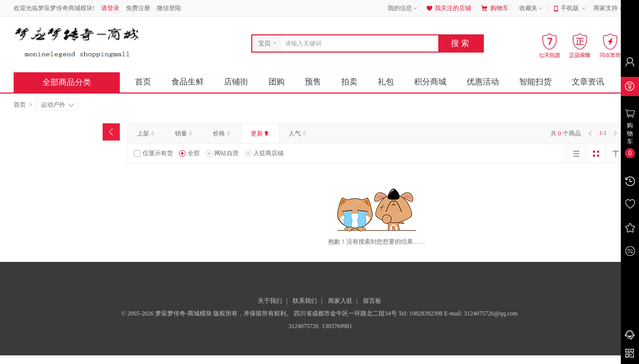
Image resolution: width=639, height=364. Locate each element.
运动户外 (57, 105)
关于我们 (270, 301)
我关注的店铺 (448, 8)
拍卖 (349, 82)
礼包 (386, 82)
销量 (185, 133)
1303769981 (336, 326)
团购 (277, 82)
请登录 (110, 8)
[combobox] (358, 43)
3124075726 (303, 326)
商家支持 (609, 9)
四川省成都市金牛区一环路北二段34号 (346, 313)
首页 (143, 82)
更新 (261, 133)
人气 (299, 133)
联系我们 (305, 301)
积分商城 (430, 82)
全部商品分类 (75, 82)
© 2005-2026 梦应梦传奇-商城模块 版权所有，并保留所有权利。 (207, 313)
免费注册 (138, 8)
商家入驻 (340, 301)
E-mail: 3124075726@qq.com (481, 313)
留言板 (372, 301)
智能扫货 (535, 82)
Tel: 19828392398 (421, 313)
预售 (313, 82)
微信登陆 (169, 8)
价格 (223, 133)
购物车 (495, 8)
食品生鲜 (188, 82)
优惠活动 (483, 82)
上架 (147, 133)
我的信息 (403, 9)
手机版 (574, 9)
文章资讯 (588, 82)
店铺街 (236, 82)
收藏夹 (532, 9)
